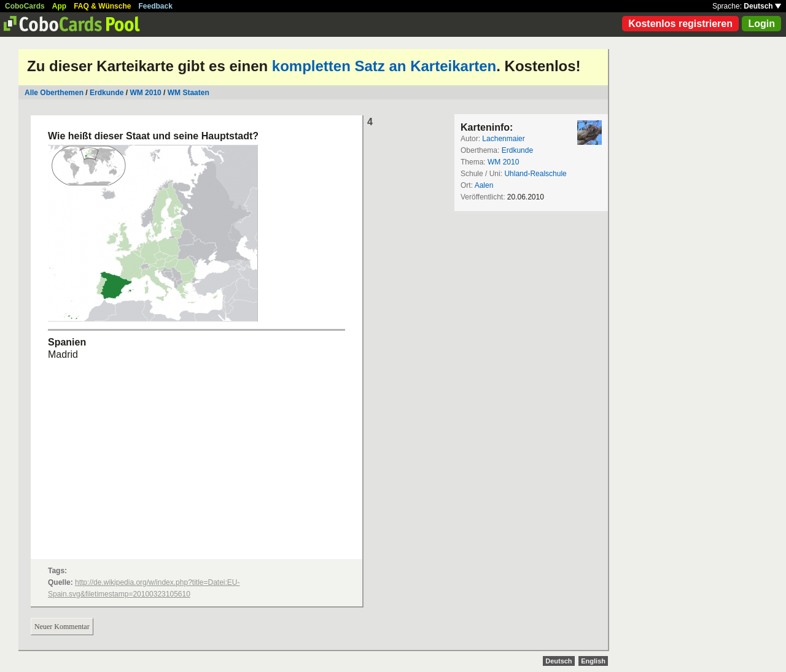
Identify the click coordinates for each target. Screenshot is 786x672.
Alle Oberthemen (54, 93)
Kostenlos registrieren (680, 24)
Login (761, 24)
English (593, 661)
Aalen (484, 185)
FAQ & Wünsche (102, 6)
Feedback (156, 6)
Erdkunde (107, 93)
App (59, 6)
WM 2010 (145, 93)
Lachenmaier (503, 139)
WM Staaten (189, 93)
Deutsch (762, 6)
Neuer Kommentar (62, 627)
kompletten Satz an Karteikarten (384, 66)
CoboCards (25, 6)
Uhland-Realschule (535, 174)
